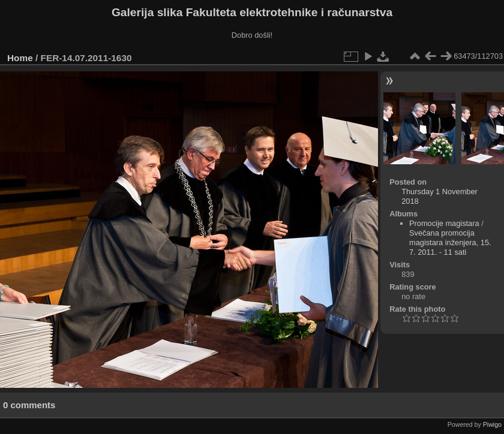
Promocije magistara (444, 223)
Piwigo (492, 424)
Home (20, 58)
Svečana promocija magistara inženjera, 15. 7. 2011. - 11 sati (450, 242)
